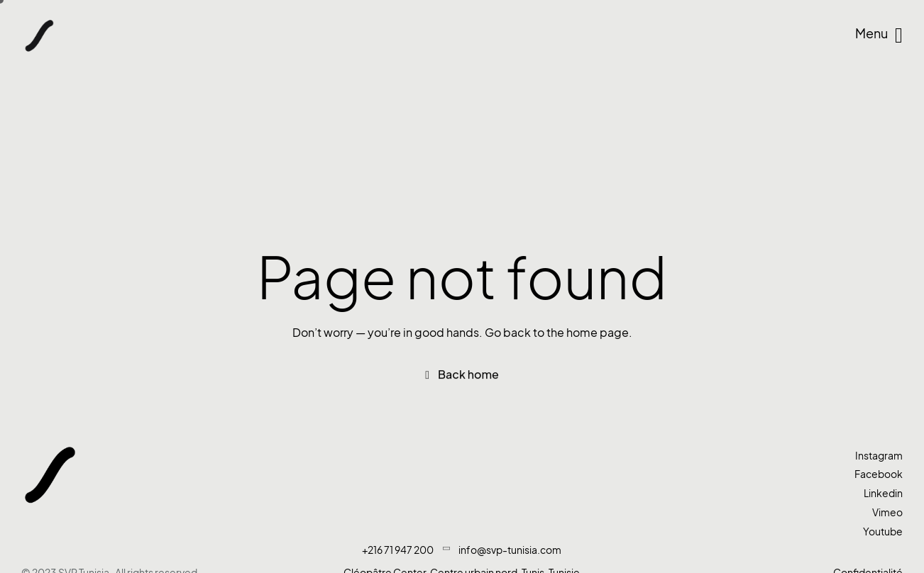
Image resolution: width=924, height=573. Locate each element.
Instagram (879, 456)
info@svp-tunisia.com (510, 550)
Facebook (879, 474)
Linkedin (883, 493)
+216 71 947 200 (398, 550)
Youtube (883, 532)
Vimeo (887, 512)
